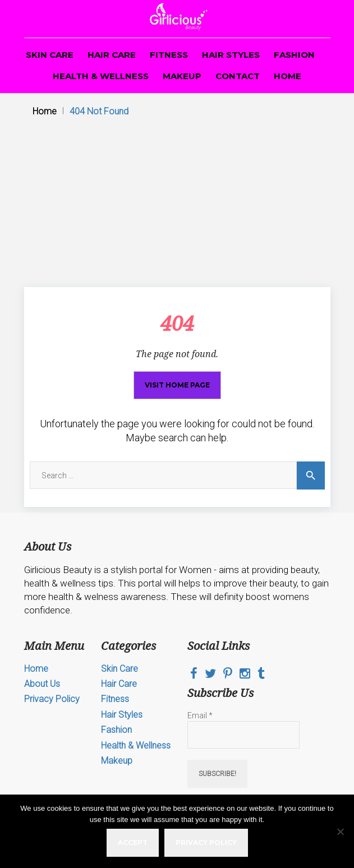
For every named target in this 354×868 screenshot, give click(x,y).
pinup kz (91, 0)
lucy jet (199, 0)
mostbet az (48, 0)
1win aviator (154, 0)
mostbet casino (169, 0)
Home (288, 76)
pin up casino (118, 0)
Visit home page (177, 385)
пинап (19, 0)
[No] (340, 832)
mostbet (95, 0)
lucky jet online (194, 0)
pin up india (88, 0)
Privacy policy (206, 842)
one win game (112, 0)
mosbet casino (65, 0)
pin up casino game (54, 0)
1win (1, 0)
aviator (37, 0)
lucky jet (159, 0)
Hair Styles (231, 55)
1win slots (15, 0)
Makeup (182, 76)
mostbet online (123, 0)
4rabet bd (73, 0)
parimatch (33, 0)
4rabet (210, 0)
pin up (151, 0)
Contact (238, 76)
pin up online (133, 0)
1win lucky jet (180, 0)
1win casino (29, 0)
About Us (42, 684)
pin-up (26, 0)
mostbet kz (142, 0)
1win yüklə (206, 0)
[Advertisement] (177, 203)
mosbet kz (22, 0)
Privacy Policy (52, 699)
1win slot (138, 0)
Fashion (294, 55)
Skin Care (50, 55)
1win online (175, 0)
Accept (133, 842)
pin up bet (60, 0)
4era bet (77, 0)
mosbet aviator (10, 0)
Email (200, 715)
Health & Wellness (101, 76)
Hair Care (112, 55)
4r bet (41, 0)
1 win (3, 0)
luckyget (99, 0)
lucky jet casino (82, 0)
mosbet (5, 0)
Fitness (169, 55)
